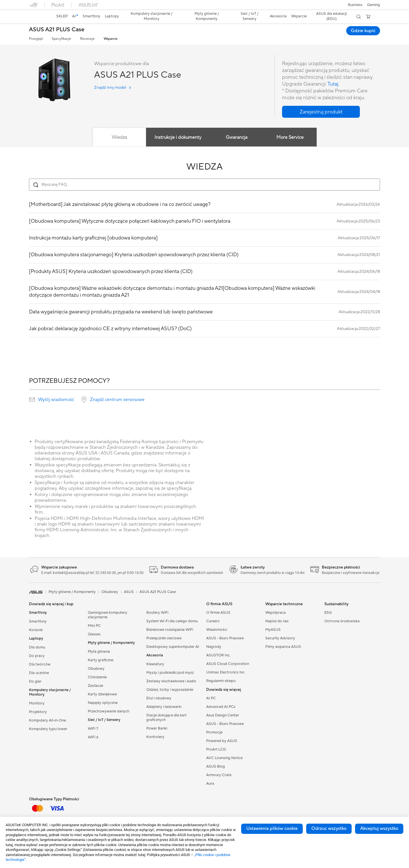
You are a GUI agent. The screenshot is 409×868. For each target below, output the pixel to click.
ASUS (129, 592)
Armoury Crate (219, 775)
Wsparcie (111, 39)
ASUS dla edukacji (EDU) (331, 16)
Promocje (214, 732)
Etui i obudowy (159, 698)
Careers (213, 621)
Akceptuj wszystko (379, 828)
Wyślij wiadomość (56, 400)
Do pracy (37, 656)
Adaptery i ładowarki (164, 707)
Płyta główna (99, 652)
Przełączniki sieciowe (164, 638)
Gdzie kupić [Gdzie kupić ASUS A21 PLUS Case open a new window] (363, 31)
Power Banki (157, 728)
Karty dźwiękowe (102, 694)
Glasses (94, 634)
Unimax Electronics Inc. (226, 672)
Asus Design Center (223, 715)
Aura (210, 784)
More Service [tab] (290, 137)
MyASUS (273, 630)
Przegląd (36, 39)
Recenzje (87, 39)
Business (355, 5)
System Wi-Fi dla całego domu (172, 621)
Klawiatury (155, 664)
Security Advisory (280, 638)
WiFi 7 (93, 729)
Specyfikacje (61, 39)
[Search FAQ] (204, 185)
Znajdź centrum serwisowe (117, 400)
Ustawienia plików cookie (272, 828)
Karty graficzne (101, 660)
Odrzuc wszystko (329, 828)
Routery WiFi (157, 613)
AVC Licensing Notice (224, 758)
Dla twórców (40, 664)
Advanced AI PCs (221, 707)
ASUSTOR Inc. (218, 655)
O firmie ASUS (218, 613)
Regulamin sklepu (221, 681)
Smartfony (38, 621)
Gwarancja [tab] (237, 137)
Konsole (36, 630)
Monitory (37, 703)
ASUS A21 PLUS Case (57, 30)
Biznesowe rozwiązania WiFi (170, 630)
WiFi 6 (93, 737)
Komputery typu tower (48, 729)
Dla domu (37, 647)
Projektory (38, 712)
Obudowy (96, 669)
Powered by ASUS (222, 741)
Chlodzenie (97, 677)
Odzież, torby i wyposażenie (170, 690)
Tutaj (333, 84)
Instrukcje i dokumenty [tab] (178, 137)
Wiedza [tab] (119, 137)
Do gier (35, 681)
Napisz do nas (277, 621)
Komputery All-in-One (47, 720)
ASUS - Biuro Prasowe (225, 638)
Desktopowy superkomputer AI (173, 647)
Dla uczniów (39, 673)
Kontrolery (155, 737)
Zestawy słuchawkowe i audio (171, 681)
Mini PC (94, 626)
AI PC (211, 698)
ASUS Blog (216, 766)
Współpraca (276, 613)
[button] (373, 5)
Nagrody (214, 647)
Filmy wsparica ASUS (283, 647)
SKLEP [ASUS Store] (62, 16)
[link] (39, 17)
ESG (328, 613)
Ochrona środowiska (342, 621)
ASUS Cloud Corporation (228, 664)
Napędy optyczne (103, 703)
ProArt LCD (216, 749)
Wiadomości (217, 630)
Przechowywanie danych (109, 711)
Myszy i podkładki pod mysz (170, 673)
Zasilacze (95, 686)
